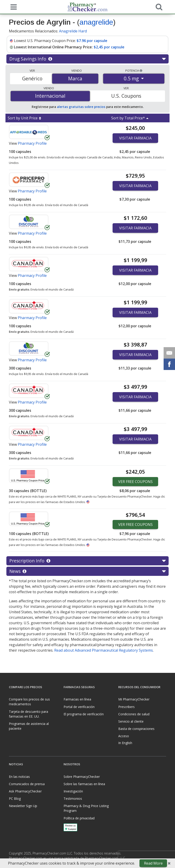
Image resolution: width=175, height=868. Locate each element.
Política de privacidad (79, 818)
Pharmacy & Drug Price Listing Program (86, 808)
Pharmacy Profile (32, 143)
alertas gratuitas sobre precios (81, 107)
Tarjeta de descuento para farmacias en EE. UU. (28, 714)
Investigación (73, 791)
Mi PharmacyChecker (134, 699)
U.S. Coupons (126, 96)
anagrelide (96, 22)
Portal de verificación (79, 707)
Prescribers (126, 707)
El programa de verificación (84, 714)
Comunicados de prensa (27, 784)
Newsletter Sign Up (23, 806)
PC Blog (15, 799)
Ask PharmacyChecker (25, 791)
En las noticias (19, 777)
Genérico (32, 79)
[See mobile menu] (13, 7)
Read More (153, 863)
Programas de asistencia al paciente (29, 726)
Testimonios (73, 799)
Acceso (124, 736)
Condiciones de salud (134, 714)
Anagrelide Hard (73, 31)
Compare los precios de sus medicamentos (29, 702)
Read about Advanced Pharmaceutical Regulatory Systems (104, 650)
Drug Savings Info (87, 59)
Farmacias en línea (77, 699)
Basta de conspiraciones (136, 729)
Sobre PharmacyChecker (82, 777)
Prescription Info (87, 561)
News (87, 571)
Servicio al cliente (131, 721)
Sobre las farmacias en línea (84, 784)
